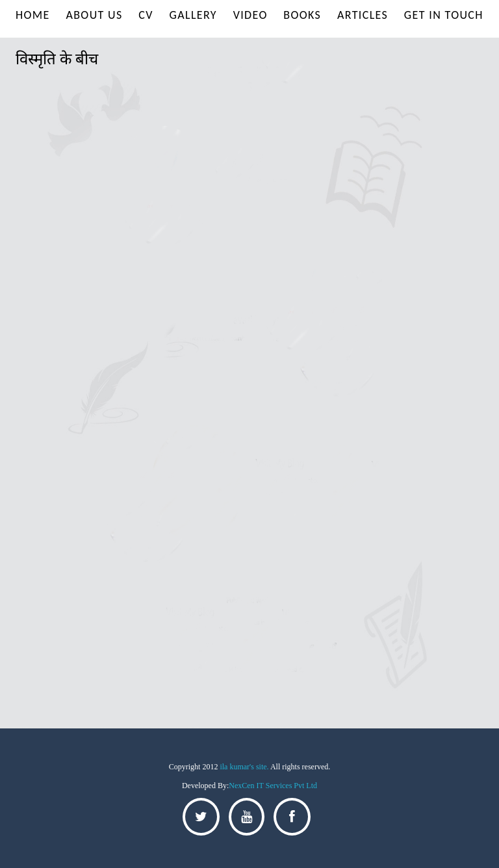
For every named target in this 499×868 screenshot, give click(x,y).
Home (33, 15)
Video (250, 15)
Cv (146, 15)
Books (302, 15)
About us (94, 15)
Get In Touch (444, 15)
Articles (363, 15)
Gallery (193, 15)
